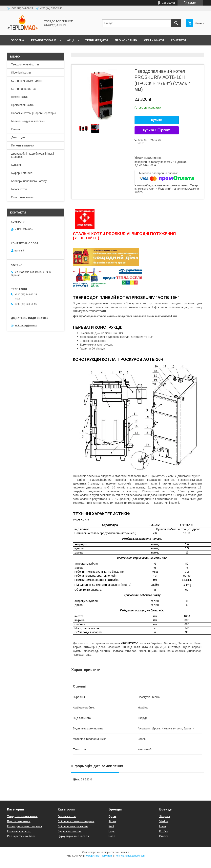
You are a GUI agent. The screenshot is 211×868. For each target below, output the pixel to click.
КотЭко (164, 831)
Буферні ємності (22, 173)
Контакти (178, 40)
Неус (112, 831)
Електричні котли (22, 197)
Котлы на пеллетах (19, 831)
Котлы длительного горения (24, 826)
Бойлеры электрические (73, 826)
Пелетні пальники (23, 145)
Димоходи (18, 137)
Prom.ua (124, 852)
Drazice (164, 836)
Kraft (111, 826)
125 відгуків (169, 3)
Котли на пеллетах (23, 89)
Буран (112, 816)
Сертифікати (154, 40)
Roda (112, 836)
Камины (16, 129)
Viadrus (164, 821)
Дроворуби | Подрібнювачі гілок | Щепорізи (32, 155)
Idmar (163, 826)
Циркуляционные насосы (73, 836)
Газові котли (19, 189)
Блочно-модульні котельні (28, 121)
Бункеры (17, 165)
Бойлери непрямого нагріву (29, 181)
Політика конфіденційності (130, 856)
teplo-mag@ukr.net (26, 325)
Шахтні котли (20, 97)
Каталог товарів (44, 40)
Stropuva (165, 816)
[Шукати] (176, 23)
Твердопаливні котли (25, 64)
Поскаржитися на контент (99, 856)
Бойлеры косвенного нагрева (76, 821)
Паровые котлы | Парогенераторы (33, 113)
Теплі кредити (96, 40)
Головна (17, 40)
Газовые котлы (67, 816)
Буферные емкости (70, 831)
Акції (71, 40)
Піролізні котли (21, 73)
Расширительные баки (21, 836)
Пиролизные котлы (19, 821)
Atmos (112, 821)
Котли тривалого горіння (27, 81)
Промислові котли (23, 105)
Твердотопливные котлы (22, 816)
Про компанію (126, 40)
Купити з (157, 130)
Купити (157, 120)
